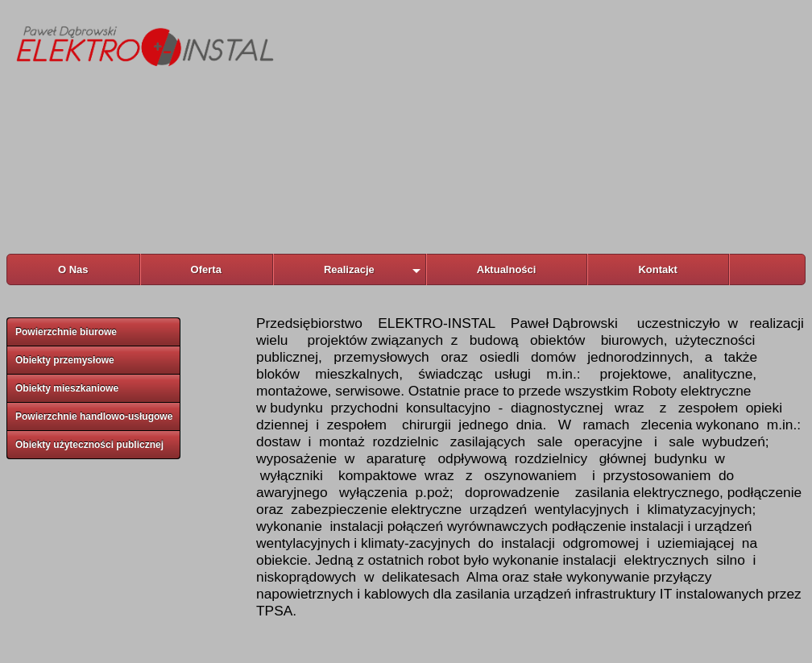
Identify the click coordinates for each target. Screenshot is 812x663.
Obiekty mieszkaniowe (67, 388)
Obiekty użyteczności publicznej (89, 445)
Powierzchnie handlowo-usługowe (94, 416)
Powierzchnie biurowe (66, 332)
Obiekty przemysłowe (65, 360)
